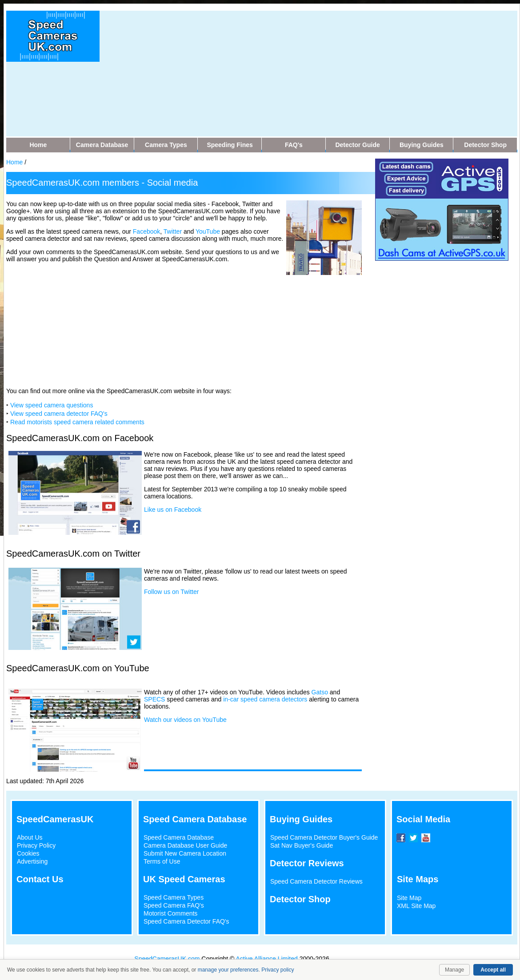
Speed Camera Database (179, 837)
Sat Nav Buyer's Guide (302, 845)
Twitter (173, 231)
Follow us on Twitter (171, 592)
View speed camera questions (52, 405)
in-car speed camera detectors (265, 699)
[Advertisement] (256, 73)
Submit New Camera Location (185, 853)
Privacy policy (278, 970)
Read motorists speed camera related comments (77, 422)
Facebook (146, 231)
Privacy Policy (36, 845)
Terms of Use (162, 861)
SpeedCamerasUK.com (167, 959)
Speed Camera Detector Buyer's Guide (324, 837)
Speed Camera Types (174, 897)
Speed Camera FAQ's (174, 905)
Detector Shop (300, 899)
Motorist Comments (170, 913)
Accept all (493, 970)
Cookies (28, 853)
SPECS (154, 699)
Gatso (320, 692)
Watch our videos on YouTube (185, 720)
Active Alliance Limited (267, 959)
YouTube (208, 231)
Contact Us (40, 879)
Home (14, 162)
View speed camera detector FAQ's (59, 414)
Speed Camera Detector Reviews (316, 881)
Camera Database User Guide (185, 845)
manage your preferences (228, 970)
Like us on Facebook (173, 510)
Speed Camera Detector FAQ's (186, 921)
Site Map (409, 898)
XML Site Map (416, 906)
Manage (454, 970)
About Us (30, 837)
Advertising (32, 861)
